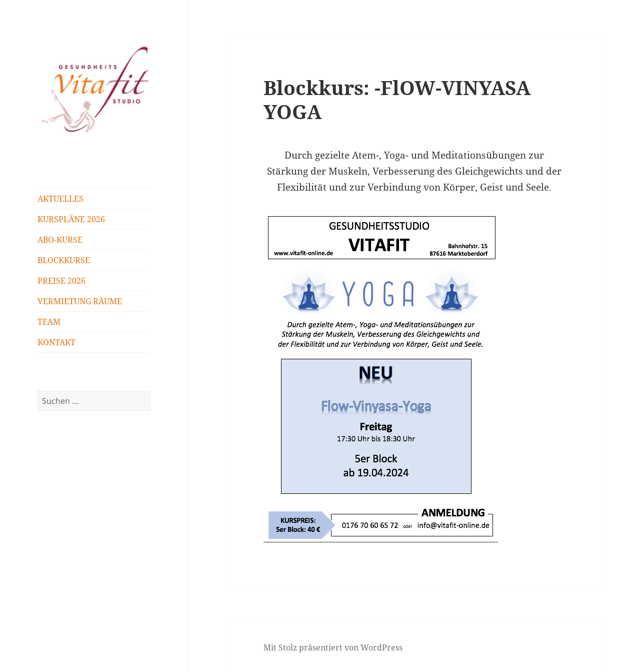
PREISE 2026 (61, 281)
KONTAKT (56, 342)
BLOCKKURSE (64, 260)
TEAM (49, 322)
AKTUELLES (60, 199)
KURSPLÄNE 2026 (71, 219)
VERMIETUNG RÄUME (80, 301)
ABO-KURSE (60, 240)
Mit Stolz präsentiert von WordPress (333, 647)
